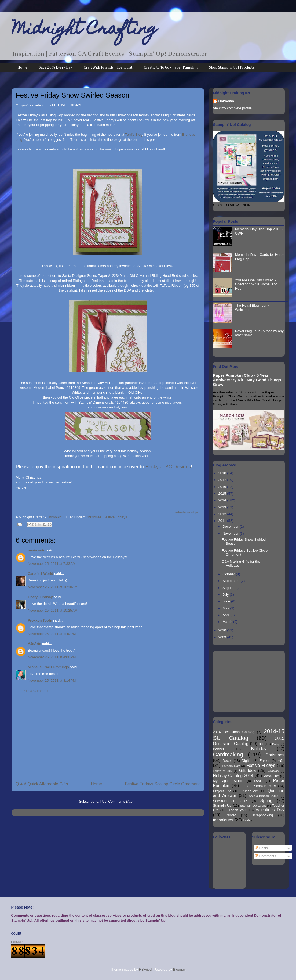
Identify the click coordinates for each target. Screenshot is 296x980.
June (227, 601)
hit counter (17, 942)
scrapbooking (263, 815)
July (226, 595)
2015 (223, 493)
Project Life (222, 791)
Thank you (237, 810)
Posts (261, 848)
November (231, 534)
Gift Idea (248, 771)
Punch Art (250, 791)
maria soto (37, 550)
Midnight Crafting (84, 30)
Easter (265, 761)
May (226, 608)
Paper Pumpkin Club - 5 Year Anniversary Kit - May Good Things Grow (247, 380)
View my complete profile (232, 108)
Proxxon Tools (40, 620)
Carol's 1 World (41, 574)
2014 (223, 500)
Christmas (94, 517)
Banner (219, 749)
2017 (223, 480)
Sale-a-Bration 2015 (230, 801)
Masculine (271, 776)
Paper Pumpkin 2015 (259, 786)
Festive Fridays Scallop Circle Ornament (162, 784)
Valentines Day (270, 810)
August (228, 588)
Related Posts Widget (187, 512)
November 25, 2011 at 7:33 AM (52, 564)
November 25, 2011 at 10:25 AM (53, 610)
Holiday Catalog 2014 (233, 776)
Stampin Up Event (253, 805)
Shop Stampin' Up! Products (232, 67)
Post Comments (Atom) (118, 801)
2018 (223, 473)
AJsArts (35, 644)
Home (22, 67)
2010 (223, 630)
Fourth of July (223, 771)
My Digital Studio (228, 781)
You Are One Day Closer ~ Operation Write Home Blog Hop (256, 284)
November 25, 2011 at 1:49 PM (52, 634)
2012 (223, 514)
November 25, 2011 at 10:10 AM (53, 587)
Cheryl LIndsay (40, 597)
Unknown (226, 101)
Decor (227, 761)
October (229, 574)
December (231, 527)
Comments (265, 856)
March (228, 622)
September (231, 581)
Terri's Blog (134, 134)
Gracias (273, 771)
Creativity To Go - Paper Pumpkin (171, 67)
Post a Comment (36, 691)
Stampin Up (222, 805)
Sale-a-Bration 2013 (263, 796)
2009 (223, 637)
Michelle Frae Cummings (48, 667)
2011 (223, 521)
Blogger (179, 969)
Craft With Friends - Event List (108, 67)
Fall (281, 760)
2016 (223, 487)
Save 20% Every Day (56, 67)
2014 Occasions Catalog (234, 732)
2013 (223, 507)
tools (246, 820)
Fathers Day (231, 766)
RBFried (145, 969)
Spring (266, 801)
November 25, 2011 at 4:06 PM (52, 657)
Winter (231, 815)
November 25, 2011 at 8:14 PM (52, 681)
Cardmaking (228, 754)
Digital (247, 761)
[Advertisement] (108, 739)
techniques (223, 820)
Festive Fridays (115, 517)
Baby (276, 744)
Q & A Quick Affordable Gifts (42, 784)
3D (261, 744)
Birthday (259, 749)
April (226, 615)
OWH (258, 781)
